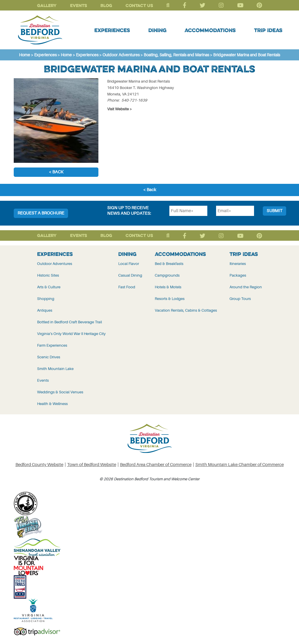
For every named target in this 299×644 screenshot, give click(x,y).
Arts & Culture (49, 287)
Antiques (45, 310)
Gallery (47, 5)
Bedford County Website (39, 465)
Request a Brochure (41, 213)
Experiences (112, 30)
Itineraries (238, 264)
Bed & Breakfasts (169, 264)
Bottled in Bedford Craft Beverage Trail (69, 322)
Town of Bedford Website (92, 465)
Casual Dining (130, 275)
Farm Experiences (52, 345)
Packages (238, 275)
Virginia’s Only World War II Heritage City (71, 334)
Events (79, 5)
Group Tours (240, 299)
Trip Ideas (268, 30)
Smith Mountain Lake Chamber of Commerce (240, 465)
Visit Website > (120, 109)
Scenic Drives (49, 357)
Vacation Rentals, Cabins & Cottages (186, 310)
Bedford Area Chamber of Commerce (156, 465)
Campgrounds (167, 275)
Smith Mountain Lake (55, 369)
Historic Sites (48, 275)
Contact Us (139, 5)
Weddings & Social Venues (60, 392)
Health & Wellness (52, 404)
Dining (157, 30)
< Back (56, 172)
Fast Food (127, 287)
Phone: (113, 100)
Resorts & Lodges (170, 299)
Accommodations (210, 30)
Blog (106, 5)
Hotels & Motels (168, 287)
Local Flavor (129, 264)
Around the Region (246, 287)
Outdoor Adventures (55, 264)
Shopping (46, 299)
